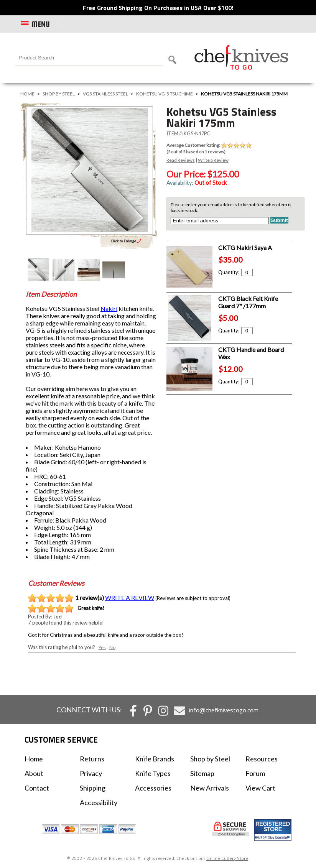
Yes (102, 647)
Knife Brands (155, 759)
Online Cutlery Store (227, 858)
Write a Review (213, 160)
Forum (255, 773)
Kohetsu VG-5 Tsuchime (165, 94)
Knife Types (153, 773)
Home (27, 94)
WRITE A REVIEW (130, 598)
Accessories (153, 788)
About (34, 773)
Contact (37, 788)
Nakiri (109, 308)
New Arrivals (210, 788)
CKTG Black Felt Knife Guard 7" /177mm (248, 302)
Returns (92, 759)
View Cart (260, 788)
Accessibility (99, 802)
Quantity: (235, 272)
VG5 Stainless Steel (105, 94)
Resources (262, 759)
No (112, 647)
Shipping (93, 788)
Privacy (91, 773)
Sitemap (202, 773)
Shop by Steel (59, 94)
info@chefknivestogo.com (224, 710)
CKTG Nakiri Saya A (245, 247)
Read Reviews (181, 160)
